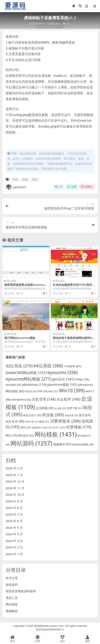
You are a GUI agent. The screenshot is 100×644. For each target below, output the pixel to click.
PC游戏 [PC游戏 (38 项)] (31, 391)
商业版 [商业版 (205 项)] (53, 415)
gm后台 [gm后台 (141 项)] (63, 379)
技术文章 (12, 578)
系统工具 (12, 598)
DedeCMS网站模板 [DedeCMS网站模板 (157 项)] (26, 373)
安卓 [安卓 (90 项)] (18, 421)
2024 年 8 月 (14, 508)
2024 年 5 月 (14, 528)
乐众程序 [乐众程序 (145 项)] (68, 399)
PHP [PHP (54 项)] (43, 391)
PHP (15, 180)
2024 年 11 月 (15, 488)
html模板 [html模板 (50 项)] (13, 385)
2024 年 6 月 (14, 521)
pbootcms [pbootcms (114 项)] (34, 384)
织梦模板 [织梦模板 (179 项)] (79, 427)
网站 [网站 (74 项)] (11, 435)
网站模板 (56, 24)
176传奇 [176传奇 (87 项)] (73, 366)
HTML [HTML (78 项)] (82, 379)
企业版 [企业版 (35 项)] (60, 408)
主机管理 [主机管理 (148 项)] (44, 399)
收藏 (72, 187)
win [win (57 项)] (53, 391)
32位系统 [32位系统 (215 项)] (19, 366)
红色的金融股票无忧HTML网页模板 (74, 286)
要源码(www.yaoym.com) (49, 626)
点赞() (87, 187)
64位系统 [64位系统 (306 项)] (48, 366)
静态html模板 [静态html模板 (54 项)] (83, 444)
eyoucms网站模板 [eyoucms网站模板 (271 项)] (28, 379)
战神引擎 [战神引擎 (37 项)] (32, 422)
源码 (25, 180)
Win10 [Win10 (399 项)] (72, 391)
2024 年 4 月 (14, 534)
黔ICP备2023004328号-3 (50, 629)
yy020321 (16, 187)
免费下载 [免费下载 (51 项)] (74, 408)
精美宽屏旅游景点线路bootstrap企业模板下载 (25, 286)
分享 (59, 187)
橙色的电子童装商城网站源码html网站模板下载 (74, 340)
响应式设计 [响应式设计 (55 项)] (32, 415)
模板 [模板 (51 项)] (44, 422)
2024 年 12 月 (15, 481)
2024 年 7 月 (14, 514)
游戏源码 (12, 585)
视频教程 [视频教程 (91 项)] (62, 444)
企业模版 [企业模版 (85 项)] (45, 408)
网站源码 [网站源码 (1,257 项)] (31, 443)
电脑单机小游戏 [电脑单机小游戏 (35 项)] (42, 428)
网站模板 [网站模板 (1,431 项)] (56, 434)
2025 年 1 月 (14, 475)
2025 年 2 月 (14, 468)
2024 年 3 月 (14, 541)
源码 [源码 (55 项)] (26, 427)
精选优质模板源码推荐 (21, 591)
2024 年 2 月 (14, 547)
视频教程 (12, 611)
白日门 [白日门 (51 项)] (59, 427)
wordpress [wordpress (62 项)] (22, 400)
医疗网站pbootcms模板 (20, 338)
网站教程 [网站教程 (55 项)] (26, 435)
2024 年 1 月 (14, 554)
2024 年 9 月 (14, 501)
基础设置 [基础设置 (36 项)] (72, 415)
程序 (35, 180)
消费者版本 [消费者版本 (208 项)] (65, 421)
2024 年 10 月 (15, 495)
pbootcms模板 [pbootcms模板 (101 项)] (62, 385)
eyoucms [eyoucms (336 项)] (62, 372)
